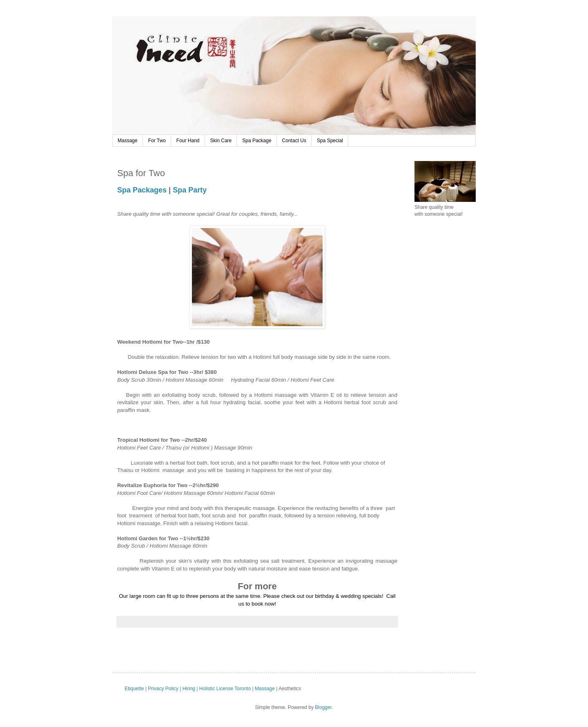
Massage (128, 141)
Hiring (189, 689)
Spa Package (257, 141)
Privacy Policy (163, 689)
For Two (157, 141)
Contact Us (294, 141)
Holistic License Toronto (225, 689)
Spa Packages (142, 190)
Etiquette (134, 689)
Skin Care (221, 141)
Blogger (323, 707)
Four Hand (188, 141)
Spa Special (330, 141)
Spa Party (190, 190)
